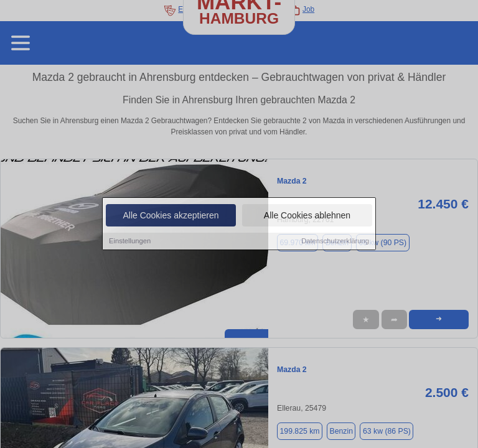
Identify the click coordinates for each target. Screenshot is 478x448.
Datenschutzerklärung (335, 241)
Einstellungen (130, 241)
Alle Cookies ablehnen (307, 216)
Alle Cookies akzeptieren (171, 216)
